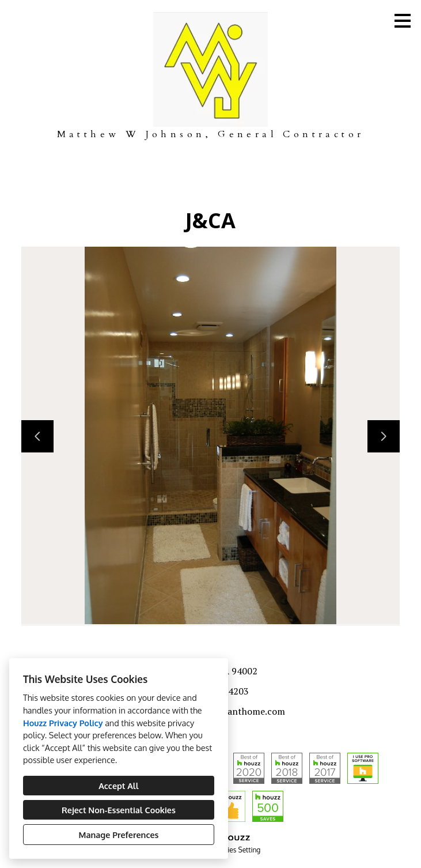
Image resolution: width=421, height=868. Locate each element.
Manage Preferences (119, 835)
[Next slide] (384, 436)
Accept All (118, 786)
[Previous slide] (37, 436)
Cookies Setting (236, 850)
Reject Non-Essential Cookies (119, 810)
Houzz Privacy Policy (63, 723)
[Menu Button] (403, 21)
